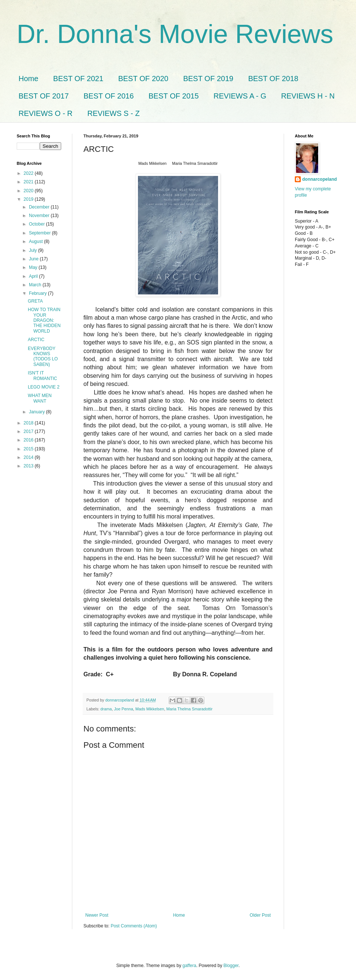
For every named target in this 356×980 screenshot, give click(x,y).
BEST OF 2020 (143, 79)
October (37, 224)
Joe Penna (123, 709)
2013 (29, 466)
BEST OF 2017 (44, 96)
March (36, 285)
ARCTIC (36, 340)
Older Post (260, 915)
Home (28, 79)
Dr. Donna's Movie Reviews (175, 34)
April (34, 276)
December (40, 207)
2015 (29, 449)
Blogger (231, 966)
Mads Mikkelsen (150, 709)
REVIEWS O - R (46, 113)
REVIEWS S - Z (114, 113)
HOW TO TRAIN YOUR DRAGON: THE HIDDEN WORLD (44, 320)
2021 (29, 182)
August (37, 241)
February (38, 293)
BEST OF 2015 (174, 96)
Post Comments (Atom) (134, 926)
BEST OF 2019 (208, 79)
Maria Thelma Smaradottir (189, 709)
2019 (29, 199)
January (37, 412)
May (34, 267)
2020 (29, 191)
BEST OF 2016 (108, 96)
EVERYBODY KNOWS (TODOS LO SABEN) (43, 356)
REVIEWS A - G (240, 96)
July (34, 250)
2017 (29, 431)
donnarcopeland (319, 179)
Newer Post (97, 915)
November (40, 216)
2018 (29, 423)
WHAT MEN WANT (40, 398)
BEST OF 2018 (273, 79)
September (40, 233)
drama (106, 709)
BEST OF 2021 (78, 79)
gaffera (189, 966)
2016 (29, 440)
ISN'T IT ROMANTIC (42, 376)
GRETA (35, 301)
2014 (29, 457)
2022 (29, 173)
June (34, 259)
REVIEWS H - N (308, 96)
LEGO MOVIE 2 (44, 387)
